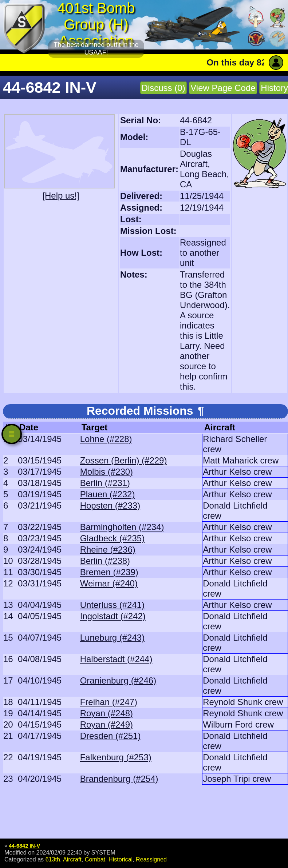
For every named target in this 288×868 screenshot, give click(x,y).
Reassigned (151, 859)
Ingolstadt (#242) (113, 616)
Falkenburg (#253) (116, 757)
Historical (121, 859)
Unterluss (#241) (112, 605)
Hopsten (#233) (110, 505)
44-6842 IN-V (24, 846)
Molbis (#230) (106, 472)
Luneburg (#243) (112, 638)
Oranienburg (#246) (118, 680)
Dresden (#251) (111, 736)
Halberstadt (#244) (116, 659)
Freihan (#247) (109, 702)
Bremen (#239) (109, 572)
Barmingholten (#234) (122, 527)
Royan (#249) (106, 724)
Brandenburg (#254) (119, 779)
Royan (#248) (106, 713)
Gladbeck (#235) (112, 538)
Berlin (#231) (105, 483)
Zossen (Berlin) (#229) (124, 460)
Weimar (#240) (109, 583)
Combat (95, 859)
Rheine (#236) (108, 550)
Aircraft (72, 859)
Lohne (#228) (106, 439)
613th (53, 859)
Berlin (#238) (105, 561)
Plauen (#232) (108, 494)
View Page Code (223, 88)
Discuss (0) (163, 88)
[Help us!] (61, 196)
